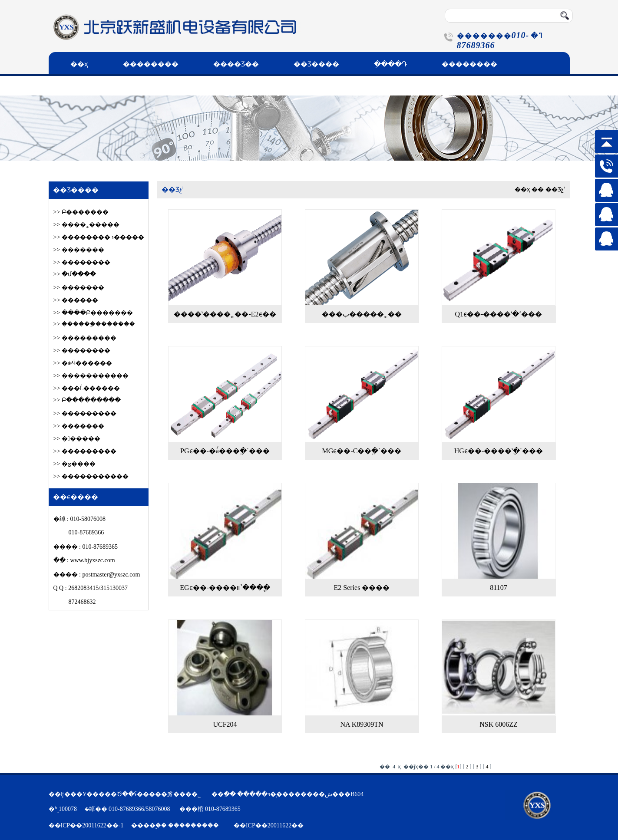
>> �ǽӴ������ (83, 363)
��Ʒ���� (316, 64)
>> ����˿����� (86, 225)
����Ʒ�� (236, 64)
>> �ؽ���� (74, 464)
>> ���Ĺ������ (87, 388)
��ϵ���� (93, 86)
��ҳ (79, 64)
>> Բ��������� (87, 400)
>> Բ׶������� (81, 212)
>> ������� (79, 250)
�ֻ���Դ (390, 64)
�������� (151, 64)
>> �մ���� (75, 274)
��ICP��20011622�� (269, 825)
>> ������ (77, 439)
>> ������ (76, 300)
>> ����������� (91, 376)
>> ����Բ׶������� (93, 313)
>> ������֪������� (94, 324)
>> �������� (82, 262)
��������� (193, 825)
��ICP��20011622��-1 (86, 825)
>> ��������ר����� (99, 237)
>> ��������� (85, 338)
